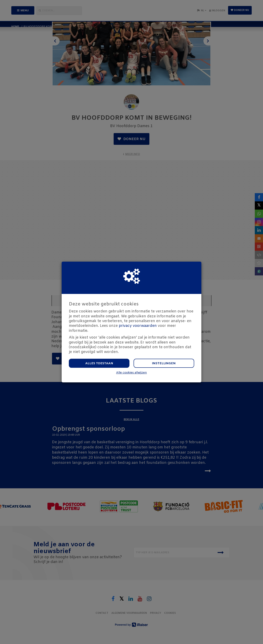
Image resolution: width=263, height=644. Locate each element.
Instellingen (164, 363)
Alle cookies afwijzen (131, 373)
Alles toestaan (99, 363)
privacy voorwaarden (138, 326)
